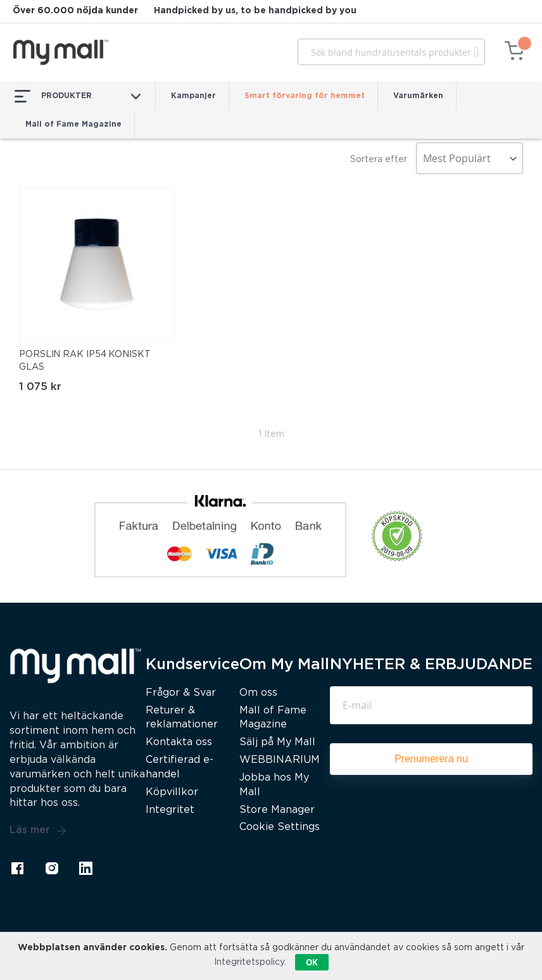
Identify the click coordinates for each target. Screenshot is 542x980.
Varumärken (418, 96)
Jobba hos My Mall (274, 785)
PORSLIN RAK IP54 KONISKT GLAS (85, 361)
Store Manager (277, 810)
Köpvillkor (172, 792)
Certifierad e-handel (180, 767)
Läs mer (38, 831)
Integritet (170, 810)
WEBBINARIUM (280, 760)
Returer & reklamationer (182, 718)
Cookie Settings (280, 827)
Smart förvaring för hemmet (305, 96)
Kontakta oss (179, 742)
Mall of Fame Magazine (73, 124)
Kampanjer (193, 96)
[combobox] (391, 52)
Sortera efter (379, 160)
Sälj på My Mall (277, 742)
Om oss (258, 693)
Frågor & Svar (181, 693)
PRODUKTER (78, 96)
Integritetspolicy (249, 962)
